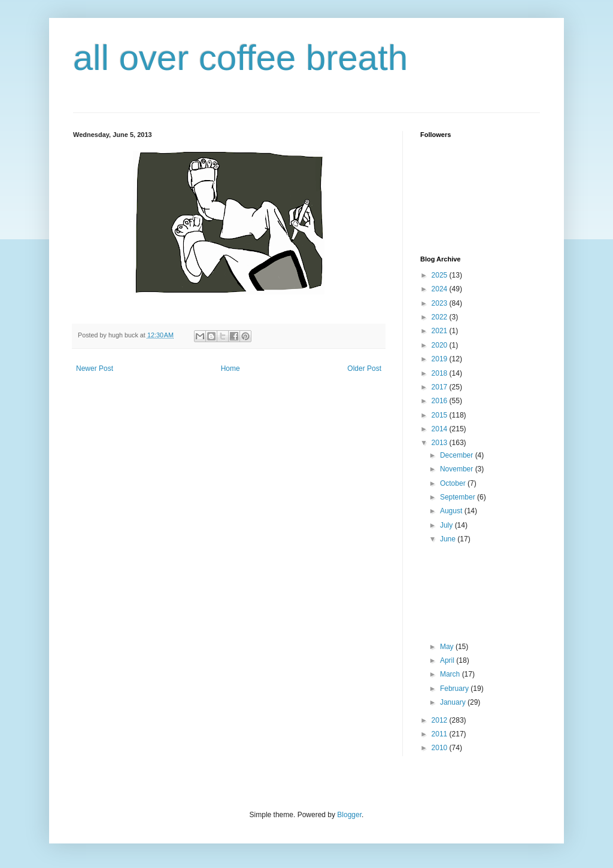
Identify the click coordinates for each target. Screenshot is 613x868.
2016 (441, 401)
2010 (441, 748)
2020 (441, 345)
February (455, 689)
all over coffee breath (240, 58)
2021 (441, 331)
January (454, 702)
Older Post (364, 368)
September (459, 497)
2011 (441, 734)
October (454, 483)
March (451, 674)
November (458, 469)
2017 (441, 387)
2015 (441, 415)
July (447, 525)
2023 (441, 303)
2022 (441, 317)
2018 (441, 373)
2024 (441, 289)
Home (230, 368)
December (458, 455)
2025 (441, 275)
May (448, 647)
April (448, 660)
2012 (441, 720)
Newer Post (95, 368)
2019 (441, 359)
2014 (441, 429)
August (452, 511)
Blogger (349, 815)
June (449, 539)
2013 (441, 443)
